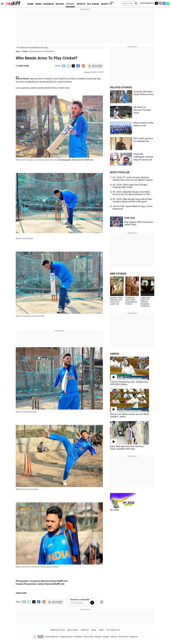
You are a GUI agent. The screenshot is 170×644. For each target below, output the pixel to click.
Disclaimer (78, 637)
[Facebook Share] (78, 66)
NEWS (39, 4)
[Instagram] (160, 3)
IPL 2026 (115, 510)
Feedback (106, 637)
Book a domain (73, 630)
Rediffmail (85, 630)
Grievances (134, 637)
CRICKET (70, 4)
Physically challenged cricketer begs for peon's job (143, 157)
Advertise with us (66, 637)
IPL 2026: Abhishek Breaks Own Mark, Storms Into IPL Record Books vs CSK (131, 193)
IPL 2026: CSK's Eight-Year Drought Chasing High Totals (130, 186)
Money (94, 630)
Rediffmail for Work (58, 630)
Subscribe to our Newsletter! (80, 600)
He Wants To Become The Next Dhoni (142, 110)
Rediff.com (55, 637)
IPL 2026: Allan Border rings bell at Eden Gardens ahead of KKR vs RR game (132, 200)
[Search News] (135, 4)
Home (18, 51)
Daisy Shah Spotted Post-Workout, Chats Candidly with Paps (127, 448)
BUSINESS (49, 4)
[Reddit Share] (83, 66)
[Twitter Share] (73, 66)
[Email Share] (63, 66)
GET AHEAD (93, 4)
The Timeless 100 (113, 630)
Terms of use (123, 637)
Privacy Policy (88, 637)
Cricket (25, 51)
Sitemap (98, 637)
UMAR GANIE (24, 66)
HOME (30, 4)
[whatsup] (168, 3)
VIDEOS (115, 354)
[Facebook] (164, 3)
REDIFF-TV (106, 4)
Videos (101, 630)
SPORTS (81, 4)
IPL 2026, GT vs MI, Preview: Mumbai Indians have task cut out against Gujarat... (133, 179)
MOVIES (60, 4)
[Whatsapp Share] (68, 66)
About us (114, 637)
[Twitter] (156, 3)
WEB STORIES (118, 274)
